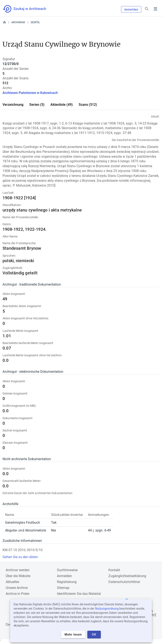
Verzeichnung (13, 105)
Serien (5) (37, 105)
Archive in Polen (18, 594)
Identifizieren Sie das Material (79, 594)
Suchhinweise (67, 570)
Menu (155, 9)
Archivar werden (18, 570)
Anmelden (131, 9)
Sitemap (63, 588)
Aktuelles (12, 582)
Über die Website (18, 576)
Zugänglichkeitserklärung (127, 576)
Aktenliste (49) (62, 105)
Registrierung (67, 582)
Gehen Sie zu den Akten (20, 557)
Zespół (35, 22)
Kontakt (114, 570)
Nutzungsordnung (107, 609)
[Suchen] (147, 9)
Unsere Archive (17, 588)
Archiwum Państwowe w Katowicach (30, 93)
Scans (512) (88, 105)
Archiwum (18, 22)
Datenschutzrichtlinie (124, 582)
